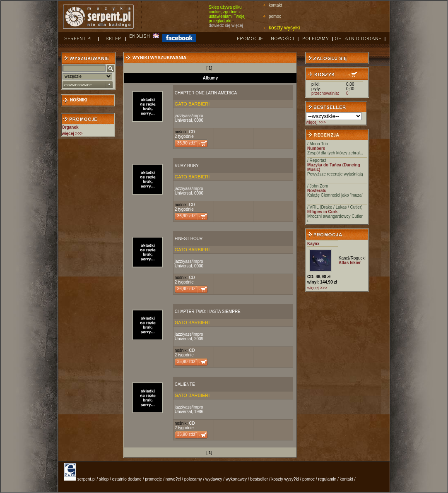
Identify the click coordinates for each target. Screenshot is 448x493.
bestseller (259, 479)
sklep (104, 479)
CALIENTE (185, 384)
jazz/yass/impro (189, 116)
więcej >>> (316, 122)
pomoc (275, 16)
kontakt (275, 5)
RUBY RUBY (187, 166)
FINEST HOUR (189, 239)
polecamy (193, 479)
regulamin (327, 479)
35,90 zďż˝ (187, 362)
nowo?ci (173, 479)
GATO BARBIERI (192, 104)
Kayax (313, 244)
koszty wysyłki (284, 28)
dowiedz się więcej (226, 25)
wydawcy (214, 479)
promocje (153, 479)
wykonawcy (236, 479)
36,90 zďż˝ (187, 143)
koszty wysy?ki (285, 479)
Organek (70, 127)
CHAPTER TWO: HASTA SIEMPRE (208, 311)
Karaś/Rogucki (352, 258)
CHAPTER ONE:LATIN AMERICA (206, 93)
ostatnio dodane (127, 479)
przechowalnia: (325, 93)
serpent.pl (87, 479)
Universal (183, 120)
